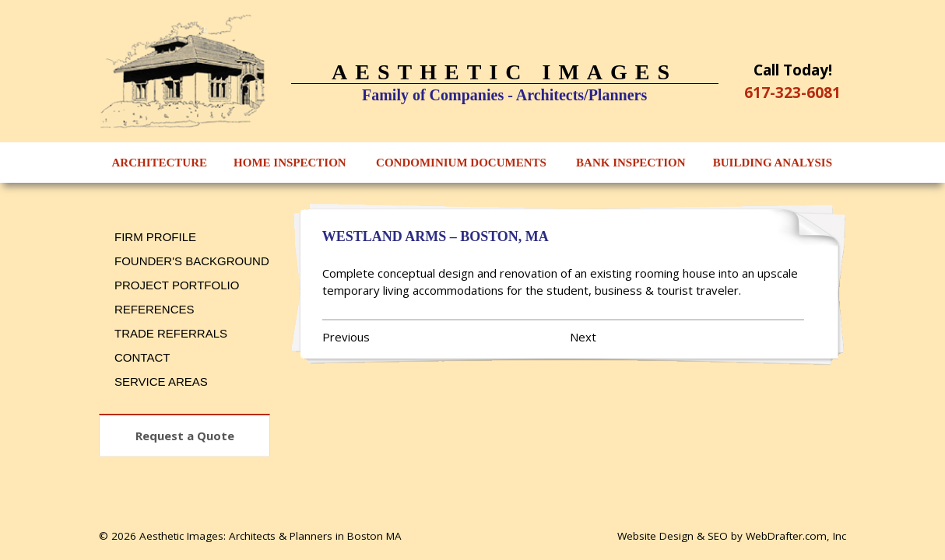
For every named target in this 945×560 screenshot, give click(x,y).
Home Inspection (290, 163)
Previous (346, 337)
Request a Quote (185, 436)
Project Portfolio (177, 285)
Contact (142, 357)
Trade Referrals (171, 333)
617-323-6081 (792, 92)
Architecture (160, 163)
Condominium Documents (461, 163)
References (155, 309)
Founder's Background (192, 261)
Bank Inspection (631, 163)
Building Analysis (773, 163)
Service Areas (161, 381)
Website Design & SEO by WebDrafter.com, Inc (732, 536)
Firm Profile (155, 237)
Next (583, 337)
